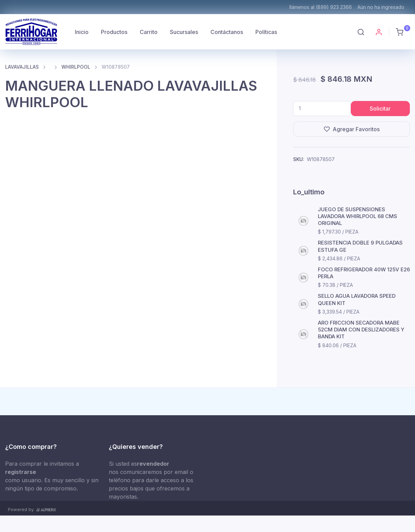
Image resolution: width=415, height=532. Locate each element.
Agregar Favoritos (352, 129)
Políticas (266, 32)
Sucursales (184, 32)
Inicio (82, 32)
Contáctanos (227, 32)
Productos (114, 32)
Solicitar (380, 109)
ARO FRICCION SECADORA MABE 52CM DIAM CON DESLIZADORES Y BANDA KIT (361, 330)
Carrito (149, 32)
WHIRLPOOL (76, 67)
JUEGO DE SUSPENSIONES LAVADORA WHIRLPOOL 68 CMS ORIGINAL (358, 216)
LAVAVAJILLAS (22, 67)
